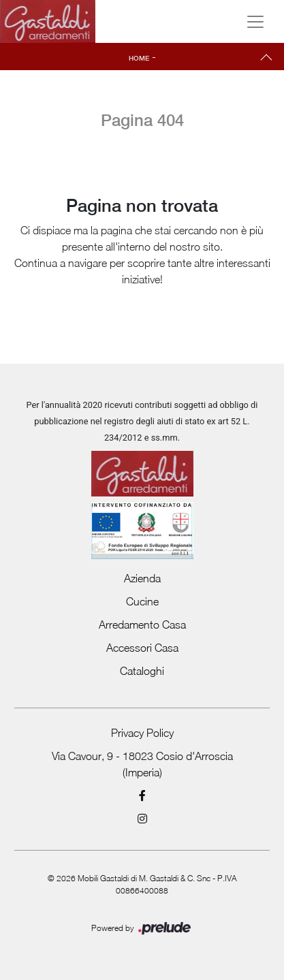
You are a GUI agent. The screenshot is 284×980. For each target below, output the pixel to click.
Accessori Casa (142, 648)
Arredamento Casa (142, 625)
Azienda (142, 578)
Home (139, 58)
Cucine (142, 601)
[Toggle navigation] (255, 22)
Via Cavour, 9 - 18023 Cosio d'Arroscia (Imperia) (142, 764)
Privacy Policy (142, 733)
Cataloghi (142, 671)
